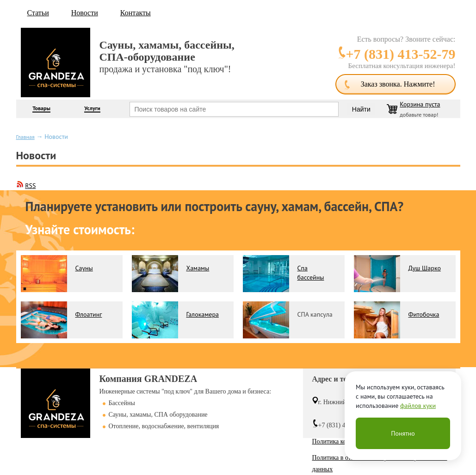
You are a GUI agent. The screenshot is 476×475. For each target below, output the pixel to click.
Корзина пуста (420, 104)
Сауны (84, 268)
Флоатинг (89, 314)
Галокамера (203, 314)
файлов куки (418, 406)
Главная (25, 137)
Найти (361, 109)
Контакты (136, 13)
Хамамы (198, 268)
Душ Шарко (425, 268)
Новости (85, 13)
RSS (30, 186)
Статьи (38, 13)
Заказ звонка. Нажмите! (398, 84)
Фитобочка (424, 314)
